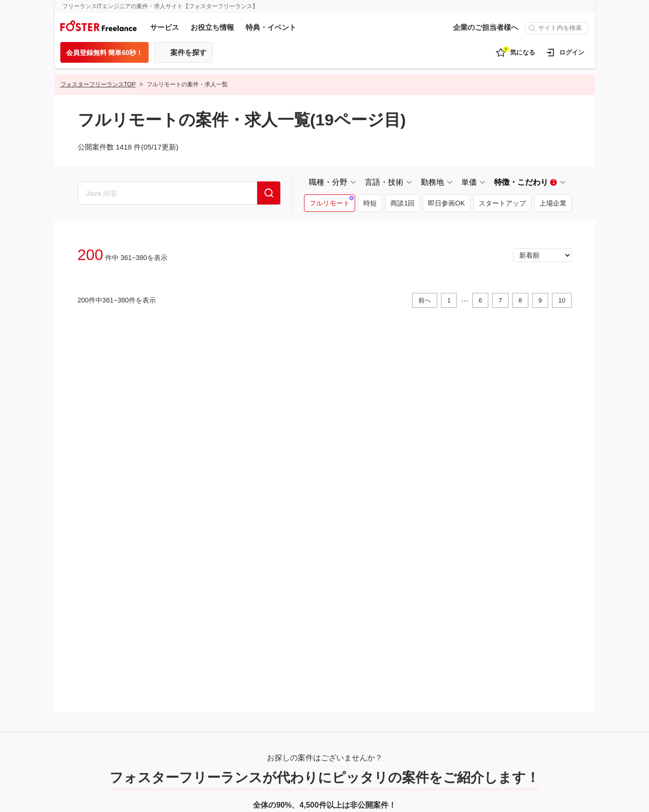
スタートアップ (502, 203)
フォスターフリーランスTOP (98, 84)
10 (562, 300)
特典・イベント (271, 27)
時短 (370, 203)
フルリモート (330, 203)
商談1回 (402, 203)
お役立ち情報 (212, 27)
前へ (425, 300)
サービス (165, 27)
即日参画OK (446, 203)
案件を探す (188, 52)
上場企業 (553, 203)
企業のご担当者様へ (486, 27)
